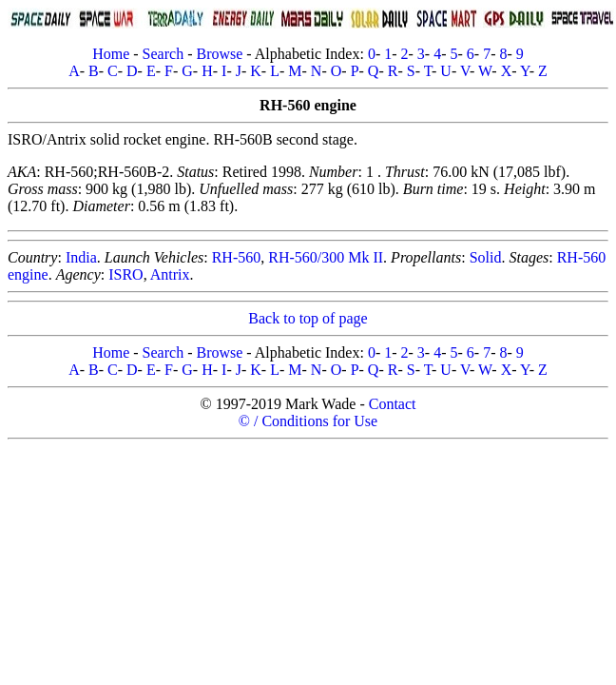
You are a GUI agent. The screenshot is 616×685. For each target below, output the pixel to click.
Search (164, 54)
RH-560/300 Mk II (326, 257)
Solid (486, 257)
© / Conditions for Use (308, 421)
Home (111, 54)
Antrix (170, 274)
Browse (219, 54)
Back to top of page (308, 318)
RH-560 (237, 257)
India (81, 257)
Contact (393, 404)
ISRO (125, 274)
